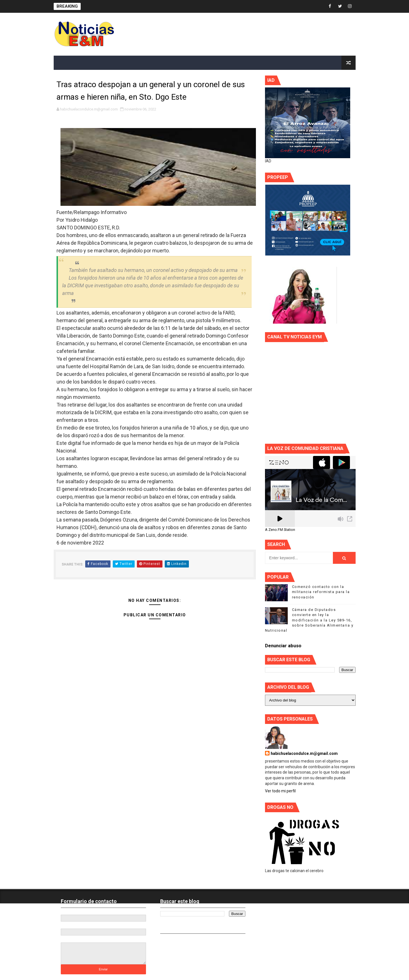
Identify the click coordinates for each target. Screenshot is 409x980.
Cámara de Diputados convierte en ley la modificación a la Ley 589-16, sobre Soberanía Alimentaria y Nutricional (309, 620)
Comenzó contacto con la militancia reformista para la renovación (321, 592)
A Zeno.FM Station (280, 530)
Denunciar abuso (283, 646)
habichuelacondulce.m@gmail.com (304, 753)
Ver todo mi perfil (280, 791)
